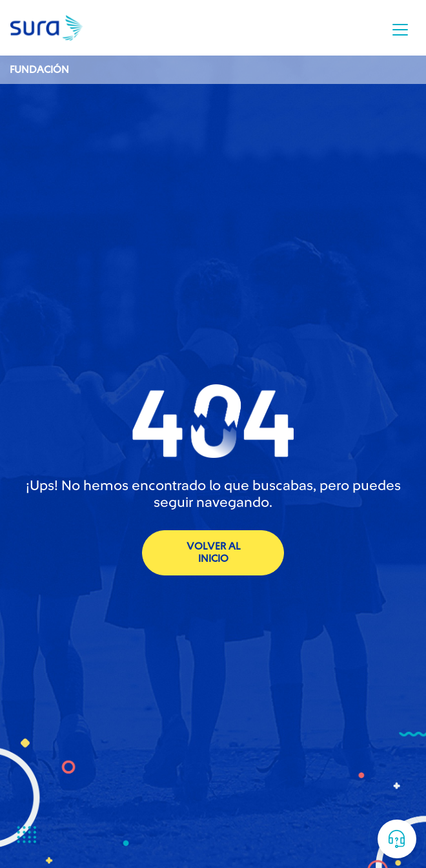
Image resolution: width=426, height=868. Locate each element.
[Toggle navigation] (400, 30)
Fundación (39, 70)
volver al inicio (213, 553)
